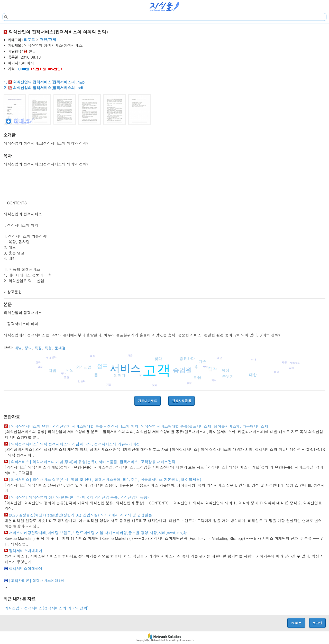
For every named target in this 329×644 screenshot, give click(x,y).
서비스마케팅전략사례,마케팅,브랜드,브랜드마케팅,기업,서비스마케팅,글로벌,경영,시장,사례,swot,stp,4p (98, 533)
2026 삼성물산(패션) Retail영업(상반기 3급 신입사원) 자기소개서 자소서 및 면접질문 (80, 515)
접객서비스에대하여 (26, 551)
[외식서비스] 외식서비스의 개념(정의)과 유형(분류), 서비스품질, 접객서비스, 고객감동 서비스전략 (92, 462)
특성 (48, 348)
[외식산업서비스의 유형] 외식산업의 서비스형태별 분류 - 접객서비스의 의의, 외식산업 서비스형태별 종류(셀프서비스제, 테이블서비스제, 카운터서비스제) (139, 426)
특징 (38, 348)
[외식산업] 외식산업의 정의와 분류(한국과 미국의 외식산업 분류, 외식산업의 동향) (79, 497)
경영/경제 (48, 40)
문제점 (60, 348)
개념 (18, 348)
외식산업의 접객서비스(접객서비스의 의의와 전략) (46, 608)
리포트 (29, 40)
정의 (28, 348)
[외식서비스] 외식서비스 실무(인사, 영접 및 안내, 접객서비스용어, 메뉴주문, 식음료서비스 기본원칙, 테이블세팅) (105, 479)
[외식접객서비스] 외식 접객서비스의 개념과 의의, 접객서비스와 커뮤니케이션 (74, 444)
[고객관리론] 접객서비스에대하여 (37, 580)
